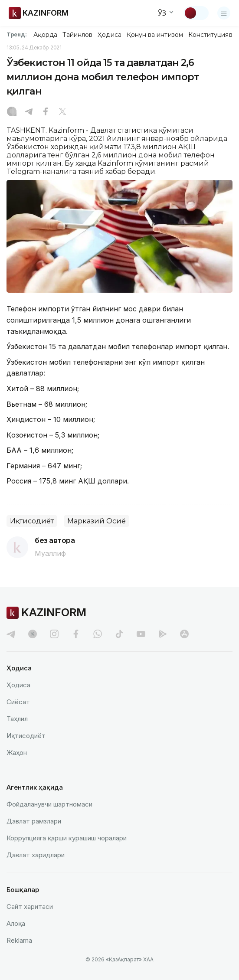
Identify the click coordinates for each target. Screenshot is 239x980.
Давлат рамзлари (34, 821)
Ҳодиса (109, 35)
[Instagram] (12, 112)
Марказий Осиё (97, 521)
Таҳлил (17, 719)
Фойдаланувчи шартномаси (49, 804)
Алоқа (16, 923)
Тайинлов (78, 35)
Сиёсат (18, 702)
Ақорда (45, 35)
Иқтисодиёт (32, 521)
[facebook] (76, 634)
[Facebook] (46, 112)
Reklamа (19, 940)
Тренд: (17, 34)
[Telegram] (29, 112)
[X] (62, 112)
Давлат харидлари (36, 855)
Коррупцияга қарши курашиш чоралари (67, 838)
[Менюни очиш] (224, 13)
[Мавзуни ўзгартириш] (196, 13)
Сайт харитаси (30, 906)
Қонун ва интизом (155, 35)
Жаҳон (17, 753)
